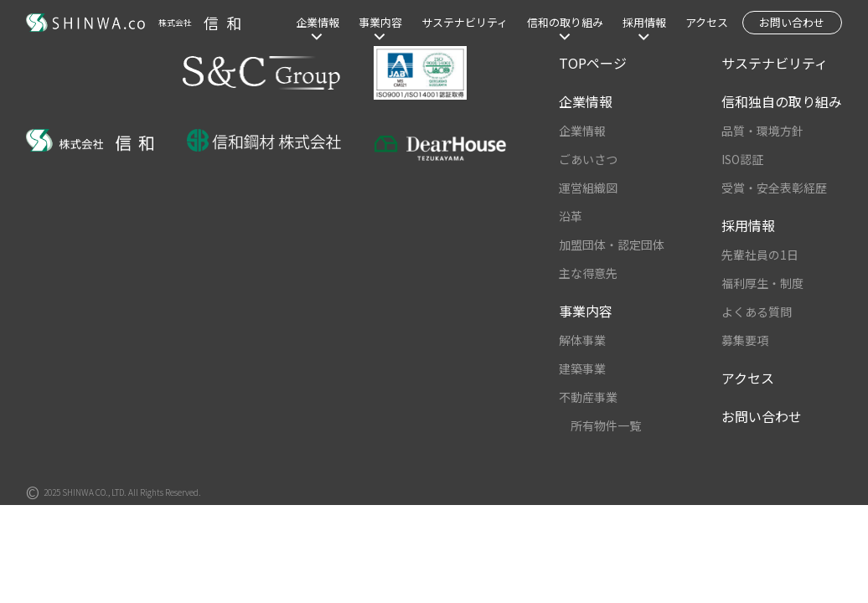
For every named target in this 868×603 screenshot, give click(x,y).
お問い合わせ (792, 22)
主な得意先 (588, 273)
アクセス (707, 22)
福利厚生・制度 (762, 283)
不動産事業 (588, 397)
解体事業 (582, 340)
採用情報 (644, 22)
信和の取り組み (565, 22)
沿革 (571, 216)
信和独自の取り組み (782, 101)
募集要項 (745, 340)
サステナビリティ (465, 22)
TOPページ (593, 63)
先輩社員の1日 (760, 255)
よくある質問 (757, 312)
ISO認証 (742, 159)
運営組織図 (588, 188)
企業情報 (318, 22)
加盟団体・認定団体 (612, 245)
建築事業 (582, 368)
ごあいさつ (588, 159)
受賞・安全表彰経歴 (774, 188)
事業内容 (380, 22)
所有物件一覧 (606, 425)
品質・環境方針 (762, 131)
